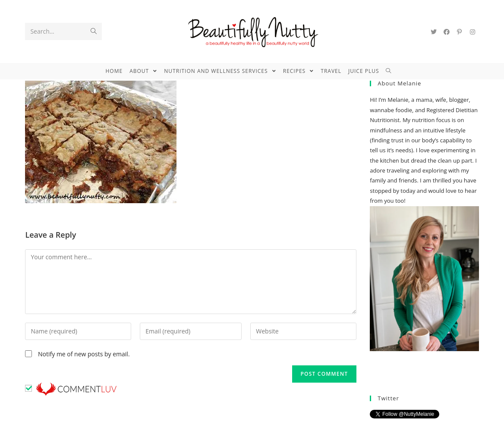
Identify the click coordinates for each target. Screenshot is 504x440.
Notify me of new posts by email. (84, 354)
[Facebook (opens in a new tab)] (447, 32)
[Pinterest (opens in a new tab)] (460, 32)
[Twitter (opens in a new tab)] (434, 32)
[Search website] (392, 71)
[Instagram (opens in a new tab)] (472, 32)
